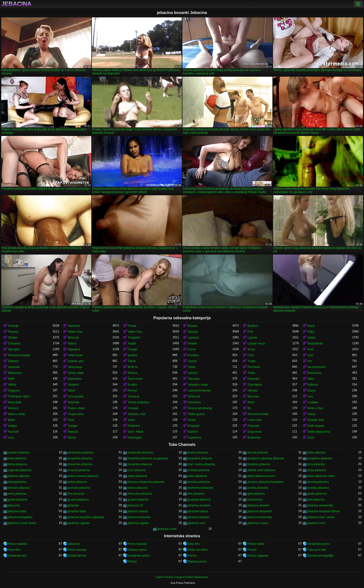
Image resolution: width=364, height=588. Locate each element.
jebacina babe (77, 511)
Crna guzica (76, 396)
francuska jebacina (140, 494)
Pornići (252, 550)
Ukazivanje (75, 367)
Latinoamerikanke (199, 391)
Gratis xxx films (198, 550)
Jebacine (74, 544)
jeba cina (14, 505)
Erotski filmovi (77, 556)
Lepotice (193, 338)
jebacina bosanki (199, 517)
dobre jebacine (77, 482)
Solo (310, 355)
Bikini (12, 420)
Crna (251, 355)
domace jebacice (19, 488)
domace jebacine (79, 488)
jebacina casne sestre (22, 523)
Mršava (133, 373)
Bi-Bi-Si (133, 367)
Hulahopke (135, 438)
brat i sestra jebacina (201, 464)
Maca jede (15, 402)
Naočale (13, 432)
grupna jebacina (78, 500)
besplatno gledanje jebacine (266, 458)
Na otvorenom (317, 367)
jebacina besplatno (20, 517)
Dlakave (13, 361)
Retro (251, 402)
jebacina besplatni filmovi (324, 511)
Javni (131, 420)
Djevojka (14, 349)
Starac (312, 414)
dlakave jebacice (19, 476)
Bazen (72, 438)
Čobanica (14, 343)
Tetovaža (194, 379)
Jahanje (193, 332)
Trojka (252, 361)
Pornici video (256, 544)
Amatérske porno (319, 544)
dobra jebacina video (321, 476)
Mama (72, 343)
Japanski (14, 367)
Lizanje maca (256, 343)
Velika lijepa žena (319, 432)
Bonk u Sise (315, 408)
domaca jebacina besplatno (265, 482)
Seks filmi (14, 550)
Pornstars (254, 367)
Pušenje (13, 326)
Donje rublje (76, 373)
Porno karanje (77, 550)
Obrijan (13, 338)
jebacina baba (17, 511)
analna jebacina (198, 453)
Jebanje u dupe (198, 385)
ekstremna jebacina (200, 488)
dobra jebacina (137, 476)
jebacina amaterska (320, 505)
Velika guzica (196, 414)
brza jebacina (316, 464)
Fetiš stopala (316, 426)
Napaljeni (74, 349)
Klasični (193, 432)
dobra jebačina (197, 476)
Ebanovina (314, 373)
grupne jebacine (138, 500)
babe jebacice (317, 453)
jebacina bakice (198, 511)
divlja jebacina (317, 470)
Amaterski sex (17, 556)
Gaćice (192, 361)
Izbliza (12, 385)
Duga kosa (254, 432)
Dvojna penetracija (200, 408)
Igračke (133, 355)
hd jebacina (255, 500)
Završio (193, 373)
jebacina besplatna (260, 511)
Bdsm (72, 391)
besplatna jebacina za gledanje (148, 458)
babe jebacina (17, 458)
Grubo (192, 420)
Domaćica (194, 402)
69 (249, 408)
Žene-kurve (135, 379)
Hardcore (74, 326)
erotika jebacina (258, 488)
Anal (310, 349)
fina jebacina (76, 494)
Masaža (73, 432)
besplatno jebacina (320, 458)
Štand (132, 361)
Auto (11, 438)
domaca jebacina (199, 482)
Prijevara (253, 426)
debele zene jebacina (261, 470)
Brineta (192, 326)
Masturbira (75, 379)
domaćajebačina (318, 482)
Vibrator (253, 391)
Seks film (194, 544)
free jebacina (196, 494)
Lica (310, 396)
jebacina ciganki (138, 523)
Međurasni (15, 373)
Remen (133, 391)
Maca (311, 326)
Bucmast (253, 396)
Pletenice (134, 426)
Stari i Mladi (135, 432)
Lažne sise (254, 420)
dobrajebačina (17, 482)
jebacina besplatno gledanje (86, 517)
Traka (251, 373)
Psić (250, 332)
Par (310, 361)
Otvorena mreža (258, 414)
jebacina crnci (316, 523)
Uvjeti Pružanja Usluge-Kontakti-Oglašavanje (182, 577)
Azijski (132, 343)
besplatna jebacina (80, 458)
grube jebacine (18, 500)
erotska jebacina (318, 488)
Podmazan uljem (19, 396)
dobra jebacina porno (261, 476)
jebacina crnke (167, 529)
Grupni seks (76, 414)
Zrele (311, 438)
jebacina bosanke (139, 517)
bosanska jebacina (80, 464)
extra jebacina (17, 494)
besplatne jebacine (200, 458)
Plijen (311, 332)
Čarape (133, 349)
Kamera (13, 408)
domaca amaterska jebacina (146, 482)
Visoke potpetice (139, 402)
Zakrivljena (255, 385)
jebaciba (73, 505)
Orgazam (14, 391)
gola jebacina (256, 494)
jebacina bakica (138, 511)
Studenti (73, 385)
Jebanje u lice (137, 414)
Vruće (251, 349)
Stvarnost (194, 396)
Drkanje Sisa (316, 420)
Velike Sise (135, 332)
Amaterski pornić (139, 556)
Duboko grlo (76, 361)
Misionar (73, 338)
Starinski (73, 402)
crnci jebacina (137, 470)
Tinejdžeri (134, 338)
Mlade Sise (75, 332)
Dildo (311, 379)
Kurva (192, 349)
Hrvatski (133, 408)
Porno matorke (18, 544)
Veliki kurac (75, 355)
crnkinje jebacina (199, 470)
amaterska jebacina (81, 453)
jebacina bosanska (260, 517)
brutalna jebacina (259, 464)
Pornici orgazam (258, 556)
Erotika (132, 385)
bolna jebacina (18, 464)
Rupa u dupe (76, 408)
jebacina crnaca (258, 523)
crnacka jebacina (79, 470)
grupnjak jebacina (199, 500)
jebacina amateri (258, 505)
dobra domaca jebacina (83, 476)
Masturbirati (315, 343)
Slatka (311, 338)
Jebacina (17, 4)
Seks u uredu (17, 414)
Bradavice (254, 438)
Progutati (194, 426)
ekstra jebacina (138, 488)
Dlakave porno (137, 550)
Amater (193, 343)
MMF (11, 379)
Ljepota (252, 338)
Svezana (134, 396)
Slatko (192, 367)
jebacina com (196, 523)
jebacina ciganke (79, 523)
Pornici (192, 556)
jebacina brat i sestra (321, 517)
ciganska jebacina (20, 470)
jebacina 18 (135, 505)
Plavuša (13, 332)
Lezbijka (313, 402)
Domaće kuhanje (19, 355)
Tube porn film (317, 550)
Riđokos (313, 385)
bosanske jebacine (140, 464)
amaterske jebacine (141, 453)
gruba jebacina (317, 494)
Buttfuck (253, 326)
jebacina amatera (199, 505)
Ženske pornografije (320, 556)
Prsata (132, 326)
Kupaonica (195, 438)
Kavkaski (253, 379)
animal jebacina (258, 453)
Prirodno (193, 355)
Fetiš (71, 420)
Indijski (13, 426)
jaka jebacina (316, 500)
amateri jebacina (19, 453)
